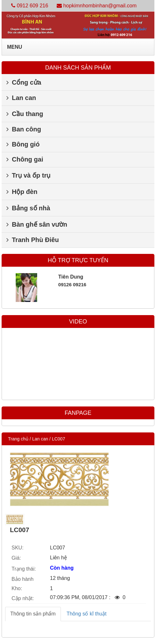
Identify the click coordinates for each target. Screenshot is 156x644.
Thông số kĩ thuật (87, 614)
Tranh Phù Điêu (33, 240)
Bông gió (23, 144)
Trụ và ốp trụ (28, 175)
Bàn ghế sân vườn (37, 224)
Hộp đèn (22, 192)
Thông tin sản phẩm (33, 614)
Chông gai (25, 159)
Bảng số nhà (28, 208)
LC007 (58, 439)
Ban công (24, 129)
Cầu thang (25, 114)
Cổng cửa (24, 82)
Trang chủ (18, 439)
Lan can (21, 98)
